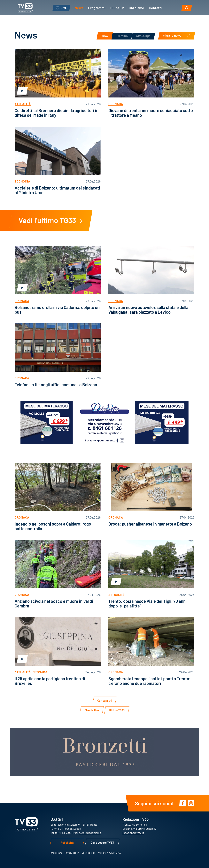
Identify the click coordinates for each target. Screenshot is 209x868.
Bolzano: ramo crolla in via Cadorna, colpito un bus (57, 309)
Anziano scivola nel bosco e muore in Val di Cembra (54, 603)
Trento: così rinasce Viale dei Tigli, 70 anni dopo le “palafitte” (148, 603)
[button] (187, 8)
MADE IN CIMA (114, 853)
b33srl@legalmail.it (90, 833)
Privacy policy (72, 853)
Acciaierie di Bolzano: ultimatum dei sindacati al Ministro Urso (57, 190)
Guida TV (117, 8)
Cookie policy (89, 853)
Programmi (97, 8)
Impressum (56, 853)
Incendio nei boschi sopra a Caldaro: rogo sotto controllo (53, 526)
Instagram (191, 803)
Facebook (183, 803)
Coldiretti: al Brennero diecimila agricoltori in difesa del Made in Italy (57, 113)
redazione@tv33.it (133, 833)
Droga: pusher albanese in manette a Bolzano (150, 524)
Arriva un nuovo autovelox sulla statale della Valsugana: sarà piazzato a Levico (148, 309)
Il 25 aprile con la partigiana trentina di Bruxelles (50, 681)
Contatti (155, 8)
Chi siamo (136, 8)
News (79, 8)
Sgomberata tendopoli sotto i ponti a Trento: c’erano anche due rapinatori (150, 681)
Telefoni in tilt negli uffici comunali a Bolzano (56, 384)
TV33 (25, 8)
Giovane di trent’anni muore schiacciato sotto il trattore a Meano (151, 113)
